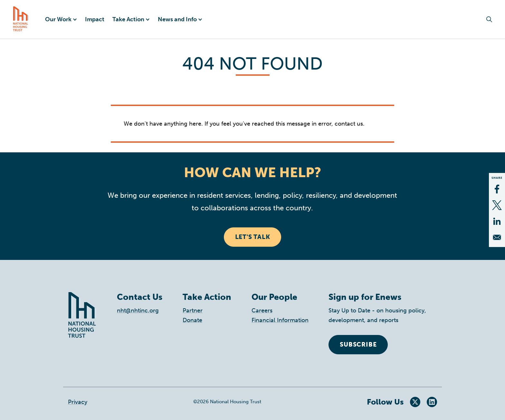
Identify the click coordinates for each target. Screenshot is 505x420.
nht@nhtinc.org (138, 310)
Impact (95, 19)
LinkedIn (432, 402)
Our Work (58, 19)
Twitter (415, 402)
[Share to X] (497, 205)
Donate (192, 320)
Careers (262, 310)
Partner (193, 310)
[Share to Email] (497, 237)
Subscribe (358, 344)
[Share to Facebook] (497, 189)
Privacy (78, 402)
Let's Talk (253, 237)
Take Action (128, 19)
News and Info (177, 19)
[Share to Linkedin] (497, 221)
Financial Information (280, 320)
